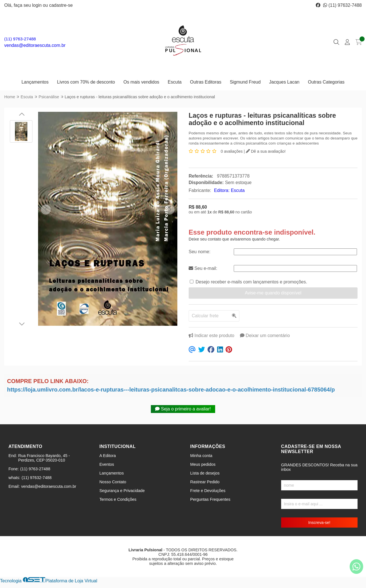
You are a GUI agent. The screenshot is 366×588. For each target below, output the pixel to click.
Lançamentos (35, 82)
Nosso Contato (113, 482)
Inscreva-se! (319, 523)
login (38, 5)
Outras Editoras (206, 82)
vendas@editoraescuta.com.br (35, 45)
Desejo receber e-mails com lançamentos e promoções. (251, 282)
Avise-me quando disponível (273, 293)
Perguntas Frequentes (210, 499)
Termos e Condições (118, 499)
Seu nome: (199, 252)
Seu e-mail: (203, 268)
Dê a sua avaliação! (266, 151)
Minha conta (201, 456)
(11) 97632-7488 (342, 5)
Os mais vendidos (141, 82)
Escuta (175, 82)
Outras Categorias (326, 82)
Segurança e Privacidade (122, 491)
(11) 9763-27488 (20, 39)
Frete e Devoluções (208, 491)
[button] (46, 210)
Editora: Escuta (229, 190)
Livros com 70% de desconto (86, 82)
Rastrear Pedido (205, 482)
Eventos (107, 464)
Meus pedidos (203, 464)
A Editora (107, 456)
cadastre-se (61, 5)
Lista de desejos (205, 473)
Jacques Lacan (284, 82)
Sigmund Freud (245, 82)
